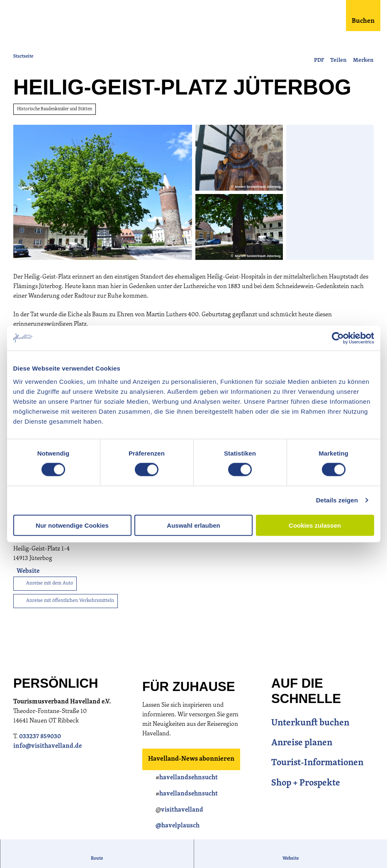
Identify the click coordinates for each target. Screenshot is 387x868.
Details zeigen (337, 500)
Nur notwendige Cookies (72, 525)
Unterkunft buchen (310, 724)
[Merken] (363, 57)
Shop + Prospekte (306, 784)
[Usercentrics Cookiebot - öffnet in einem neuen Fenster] (338, 338)
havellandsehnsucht (189, 779)
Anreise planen (302, 744)
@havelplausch (178, 827)
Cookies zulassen (315, 525)
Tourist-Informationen (317, 764)
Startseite (23, 56)
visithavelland (182, 811)
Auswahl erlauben (193, 525)
